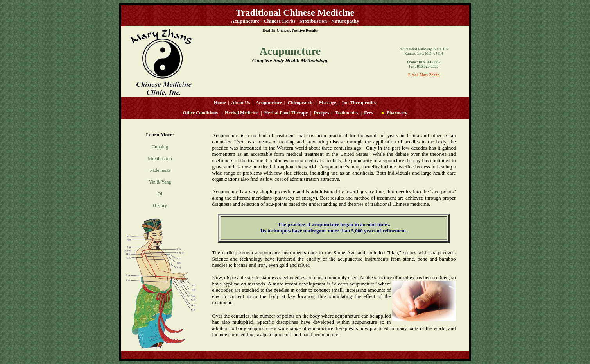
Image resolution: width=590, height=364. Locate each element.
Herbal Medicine (242, 113)
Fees (369, 113)
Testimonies (346, 113)
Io (344, 103)
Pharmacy (397, 113)
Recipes (322, 113)
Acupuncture (269, 103)
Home (220, 103)
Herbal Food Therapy (286, 113)
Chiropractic (301, 103)
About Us (240, 103)
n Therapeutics (361, 103)
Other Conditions (200, 113)
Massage (328, 103)
